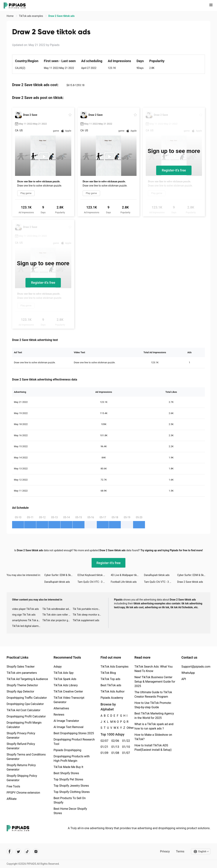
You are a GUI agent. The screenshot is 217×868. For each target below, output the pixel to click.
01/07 (125, 753)
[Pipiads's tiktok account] (27, 852)
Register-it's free (174, 170)
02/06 (115, 741)
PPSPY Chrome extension (23, 793)
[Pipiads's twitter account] (18, 852)
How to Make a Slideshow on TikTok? (153, 737)
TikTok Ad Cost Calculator (23, 710)
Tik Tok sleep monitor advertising (88, 615)
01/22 (125, 741)
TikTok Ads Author (112, 691)
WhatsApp (188, 673)
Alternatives (61, 708)
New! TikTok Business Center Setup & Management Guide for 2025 (155, 682)
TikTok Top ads (110, 679)
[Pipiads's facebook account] (10, 852)
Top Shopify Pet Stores (68, 779)
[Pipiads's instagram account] (36, 852)
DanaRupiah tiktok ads (157, 575)
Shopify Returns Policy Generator (21, 767)
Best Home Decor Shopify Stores (70, 811)
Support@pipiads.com (196, 667)
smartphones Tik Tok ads (26, 620)
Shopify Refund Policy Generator (21, 746)
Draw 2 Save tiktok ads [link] (61, 16)
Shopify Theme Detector (22, 685)
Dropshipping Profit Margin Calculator (24, 725)
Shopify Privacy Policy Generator (21, 735)
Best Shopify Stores (66, 773)
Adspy (58, 667)
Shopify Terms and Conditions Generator (26, 757)
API (184, 679)
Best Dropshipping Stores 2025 (74, 733)
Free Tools (13, 786)
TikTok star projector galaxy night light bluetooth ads (57, 620)
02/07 (104, 741)
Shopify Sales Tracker (21, 667)
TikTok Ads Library (66, 685)
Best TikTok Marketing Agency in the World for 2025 (154, 716)
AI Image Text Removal (68, 727)
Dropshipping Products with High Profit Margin (72, 759)
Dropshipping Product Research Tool (74, 742)
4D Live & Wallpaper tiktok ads (127, 575)
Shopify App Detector (20, 691)
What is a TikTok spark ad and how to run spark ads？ (154, 726)
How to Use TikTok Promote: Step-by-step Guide (153, 705)
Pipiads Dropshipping (67, 750)
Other (127, 728)
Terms (180, 851)
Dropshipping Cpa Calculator (25, 704)
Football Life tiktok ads (124, 582)
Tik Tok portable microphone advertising (88, 609)
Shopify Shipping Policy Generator (22, 778)
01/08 (115, 753)
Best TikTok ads (111, 685)
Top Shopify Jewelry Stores (71, 786)
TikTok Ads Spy (64, 673)
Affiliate (12, 799)
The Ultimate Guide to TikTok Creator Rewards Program (153, 694)
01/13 (115, 747)
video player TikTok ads (25, 609)
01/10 (125, 747)
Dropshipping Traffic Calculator (27, 698)
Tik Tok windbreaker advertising (57, 609)
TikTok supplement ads (86, 620)
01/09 (104, 753)
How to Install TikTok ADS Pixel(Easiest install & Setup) (153, 748)
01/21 (104, 747)
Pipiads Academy (112, 698)
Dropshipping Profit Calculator (26, 716)
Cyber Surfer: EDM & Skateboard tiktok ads (61, 575)
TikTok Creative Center (68, 691)
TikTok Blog (108, 673)
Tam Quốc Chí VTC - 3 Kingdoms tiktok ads (94, 582)
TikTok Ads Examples (114, 667)
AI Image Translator (66, 721)
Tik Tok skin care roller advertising (57, 615)
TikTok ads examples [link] (31, 16)
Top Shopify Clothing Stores (72, 792)
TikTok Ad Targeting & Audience (27, 679)
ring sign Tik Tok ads (24, 615)
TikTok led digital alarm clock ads (27, 626)
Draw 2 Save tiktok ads (190, 582)
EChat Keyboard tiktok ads (92, 575)
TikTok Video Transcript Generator (69, 700)
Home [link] (10, 16)
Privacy (165, 851)
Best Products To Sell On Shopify (70, 800)
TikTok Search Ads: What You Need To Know (153, 669)
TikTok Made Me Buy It (68, 767)
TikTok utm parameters (22, 673)
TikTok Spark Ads (65, 679)
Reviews (59, 715)
